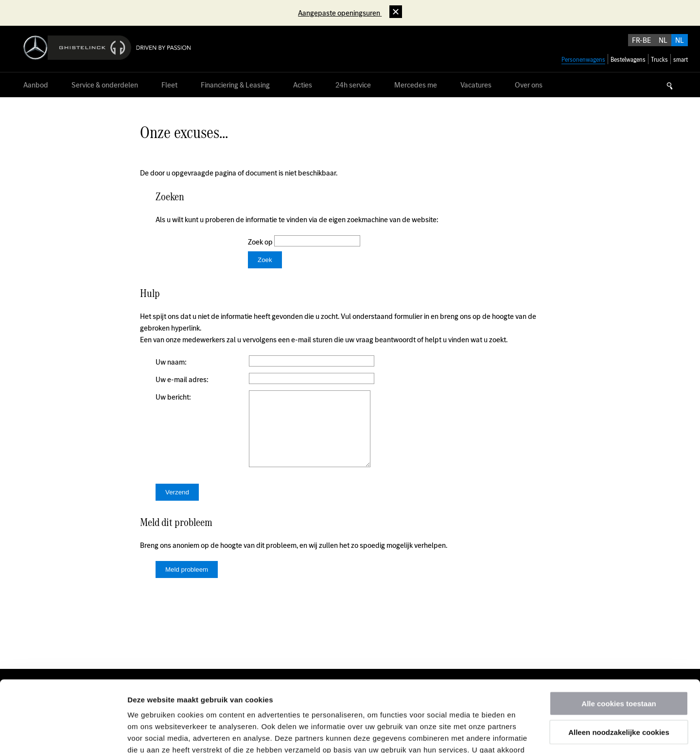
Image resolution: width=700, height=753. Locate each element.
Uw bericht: (173, 397)
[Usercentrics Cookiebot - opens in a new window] (63, 734)
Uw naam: (171, 362)
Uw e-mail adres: (182, 379)
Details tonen (525, 734)
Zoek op (261, 242)
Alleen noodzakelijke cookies (619, 665)
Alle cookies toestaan (619, 637)
